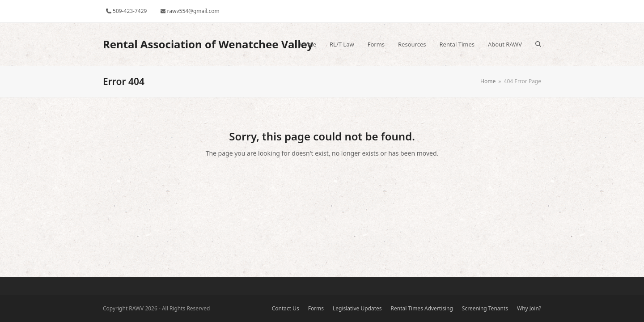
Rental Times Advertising (422, 308)
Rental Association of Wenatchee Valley (208, 44)
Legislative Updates (357, 308)
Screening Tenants (485, 308)
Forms (316, 308)
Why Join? (529, 308)
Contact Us (286, 308)
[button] (538, 44)
